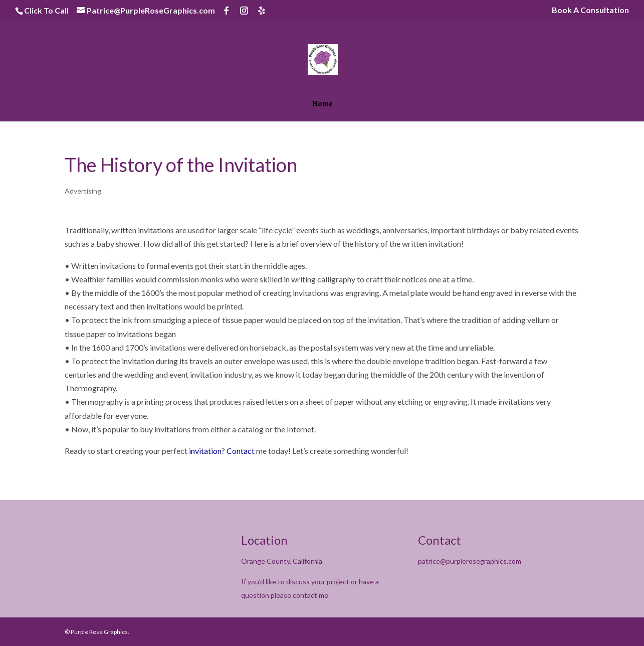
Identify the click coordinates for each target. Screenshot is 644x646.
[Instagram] (244, 11)
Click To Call (46, 10)
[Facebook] (227, 11)
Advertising (83, 191)
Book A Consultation (590, 10)
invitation (205, 451)
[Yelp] (262, 11)
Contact (241, 451)
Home (322, 105)
